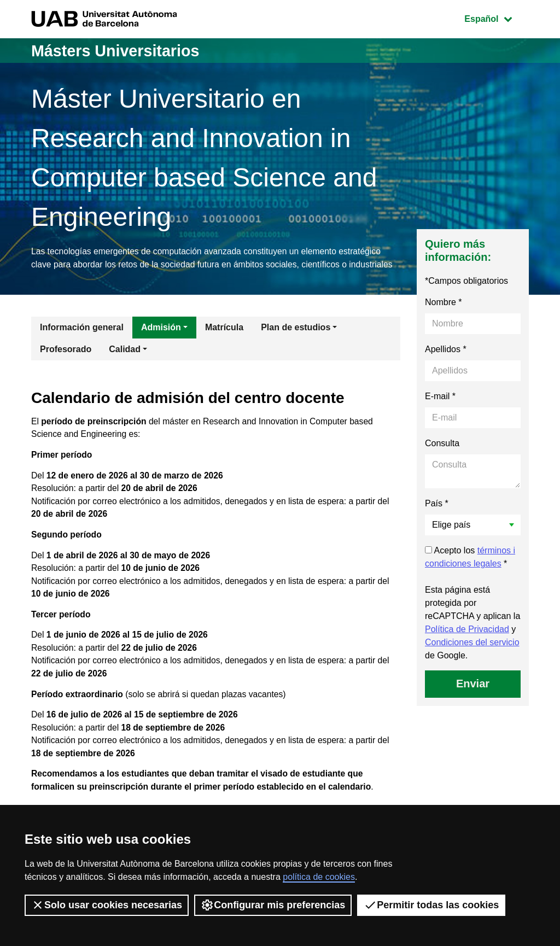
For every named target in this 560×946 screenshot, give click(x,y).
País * (437, 518)
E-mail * (440, 410)
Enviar (473, 698)
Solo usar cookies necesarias (107, 905)
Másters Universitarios (119, 51)
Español (496, 18)
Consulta (442, 457)
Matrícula (224, 341)
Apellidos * (446, 363)
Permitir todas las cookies (431, 905)
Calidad (125, 363)
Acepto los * (470, 571)
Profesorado (66, 363)
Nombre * (444, 316)
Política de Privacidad (467, 643)
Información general (82, 341)
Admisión (161, 341)
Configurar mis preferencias (273, 905)
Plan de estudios (296, 341)
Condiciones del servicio (472, 656)
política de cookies (319, 877)
